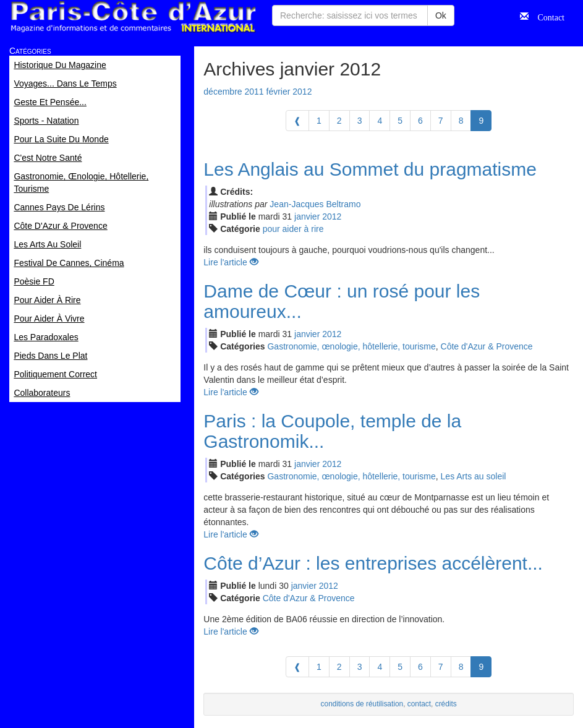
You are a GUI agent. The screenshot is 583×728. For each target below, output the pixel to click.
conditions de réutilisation (362, 704)
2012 (332, 216)
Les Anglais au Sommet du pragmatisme (370, 169)
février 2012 (289, 92)
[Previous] (297, 121)
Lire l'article (231, 262)
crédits (446, 704)
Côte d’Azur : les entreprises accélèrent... (373, 563)
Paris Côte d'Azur (133, 17)
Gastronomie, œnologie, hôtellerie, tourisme (351, 346)
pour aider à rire (293, 229)
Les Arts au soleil (474, 476)
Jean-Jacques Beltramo (315, 204)
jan (307, 216)
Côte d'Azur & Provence (487, 346)
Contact (547, 16)
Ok (441, 15)
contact (419, 704)
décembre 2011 (233, 92)
